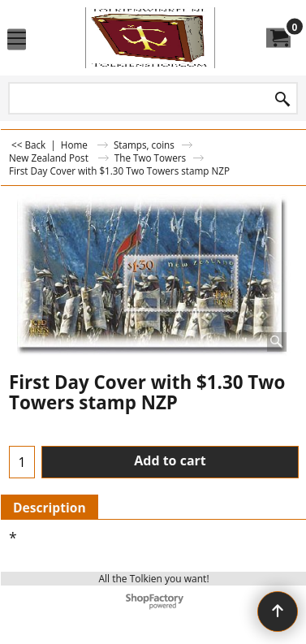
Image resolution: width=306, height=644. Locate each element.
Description (50, 508)
